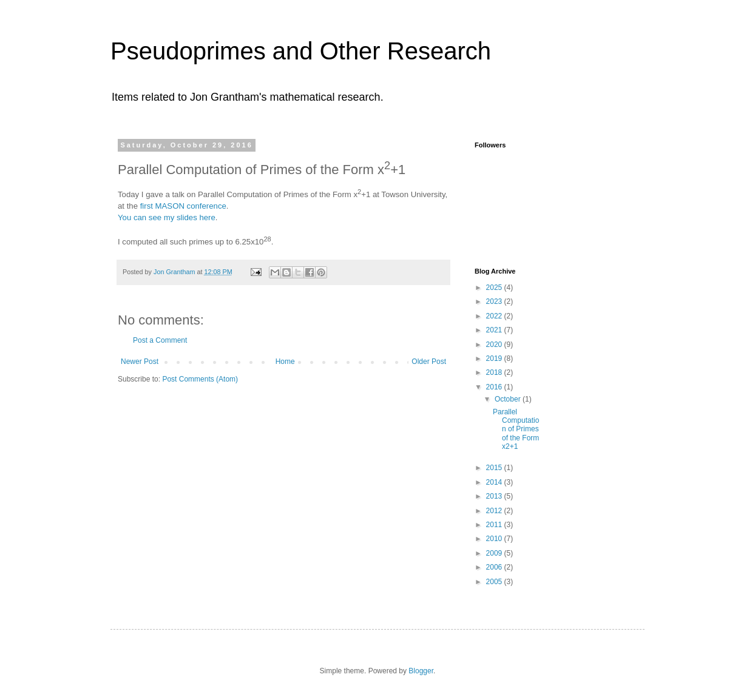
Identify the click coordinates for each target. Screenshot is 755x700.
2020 (495, 345)
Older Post (429, 362)
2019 (495, 358)
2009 (495, 553)
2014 (495, 482)
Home (285, 362)
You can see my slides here (167, 217)
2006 (495, 567)
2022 (495, 316)
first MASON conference (183, 206)
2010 (495, 539)
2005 (495, 582)
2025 (495, 288)
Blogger (421, 671)
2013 (495, 496)
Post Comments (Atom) (200, 379)
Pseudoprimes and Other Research (301, 51)
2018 (495, 372)
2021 (495, 330)
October (509, 399)
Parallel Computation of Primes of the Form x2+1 (516, 429)
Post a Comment (160, 340)
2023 (495, 301)
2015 (495, 468)
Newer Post (140, 362)
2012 (495, 511)
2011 (495, 525)
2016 (495, 387)
